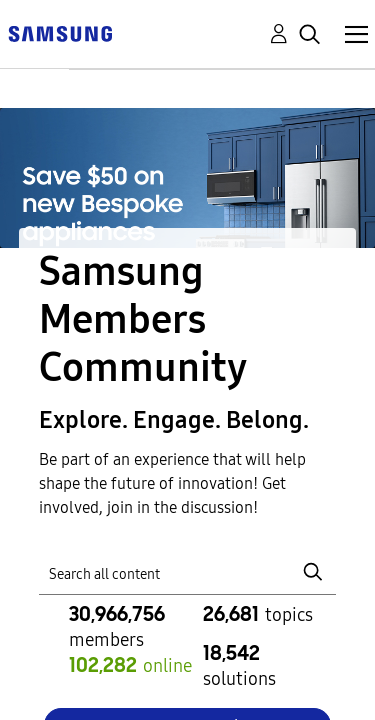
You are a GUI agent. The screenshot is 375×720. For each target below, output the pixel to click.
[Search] (188, 571)
